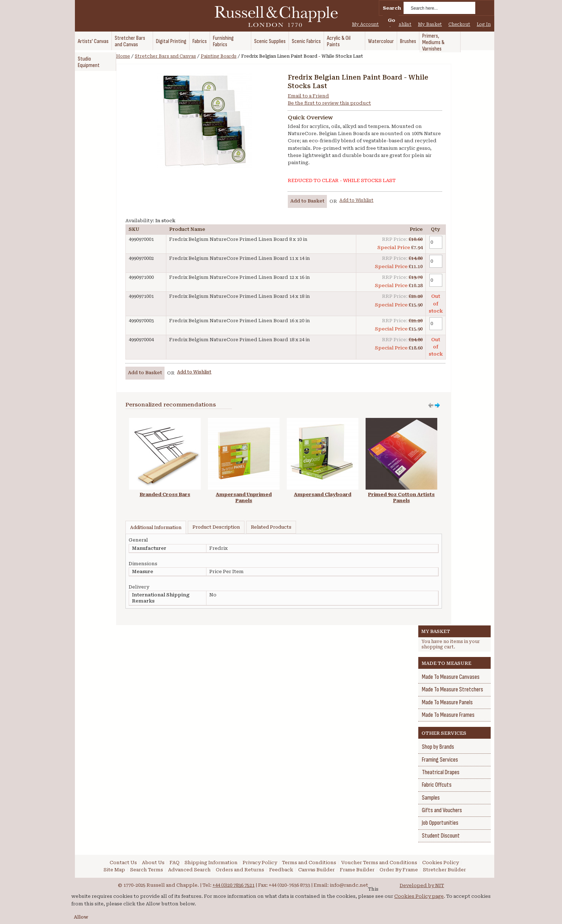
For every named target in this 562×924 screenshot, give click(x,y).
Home (123, 56)
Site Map (114, 870)
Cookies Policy (440, 863)
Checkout (459, 24)
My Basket (430, 24)
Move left (437, 405)
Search (392, 8)
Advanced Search (189, 870)
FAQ (175, 863)
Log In (484, 24)
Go (392, 20)
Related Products (271, 527)
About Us (153, 863)
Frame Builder (357, 870)
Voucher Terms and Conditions (379, 863)
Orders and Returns (240, 870)
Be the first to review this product (329, 103)
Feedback (281, 870)
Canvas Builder (316, 870)
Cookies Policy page (419, 896)
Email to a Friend (308, 96)
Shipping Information (211, 863)
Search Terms (147, 870)
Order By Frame (399, 870)
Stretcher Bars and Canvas (165, 56)
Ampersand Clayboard (323, 494)
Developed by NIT (422, 885)
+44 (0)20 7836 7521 (234, 885)
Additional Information (156, 528)
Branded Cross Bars (165, 494)
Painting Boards (219, 56)
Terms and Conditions (309, 863)
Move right (431, 405)
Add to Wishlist (356, 200)
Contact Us (123, 863)
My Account (365, 24)
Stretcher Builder (444, 870)
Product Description (216, 527)
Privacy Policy (260, 863)
